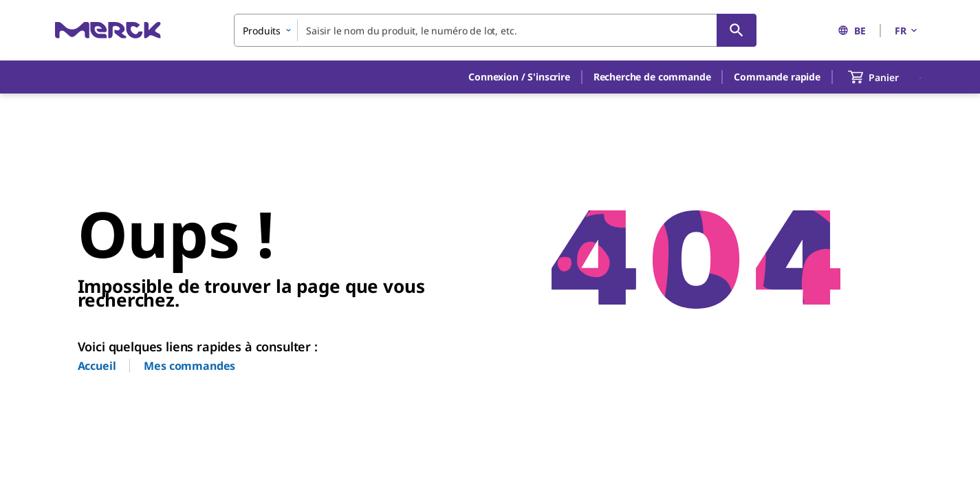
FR (907, 31)
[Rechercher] (737, 30)
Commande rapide (777, 77)
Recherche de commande (652, 77)
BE (852, 31)
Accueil (97, 366)
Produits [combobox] (262, 31)
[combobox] (495, 30)
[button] (519, 77)
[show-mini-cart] (886, 77)
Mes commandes (189, 366)
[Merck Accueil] (108, 30)
